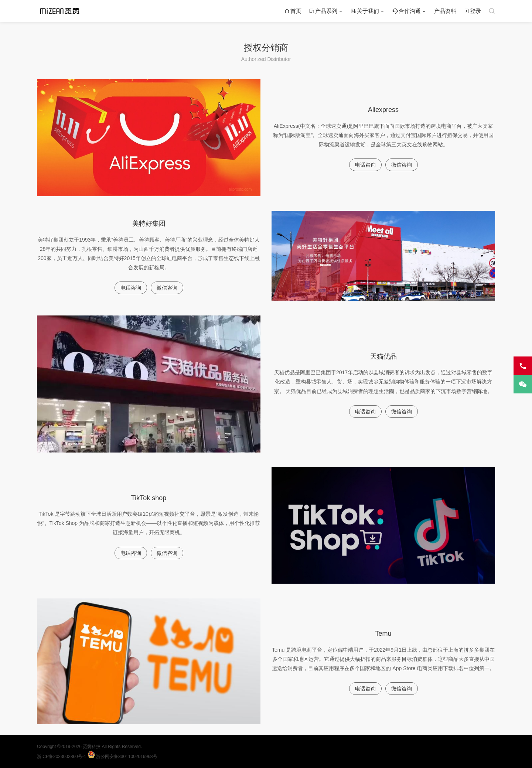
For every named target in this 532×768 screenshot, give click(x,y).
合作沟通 (407, 11)
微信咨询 (402, 165)
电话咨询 (365, 165)
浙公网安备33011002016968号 (122, 757)
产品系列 (323, 11)
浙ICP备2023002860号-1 (62, 757)
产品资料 (445, 11)
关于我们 (365, 11)
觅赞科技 (92, 747)
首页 (293, 11)
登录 (472, 11)
